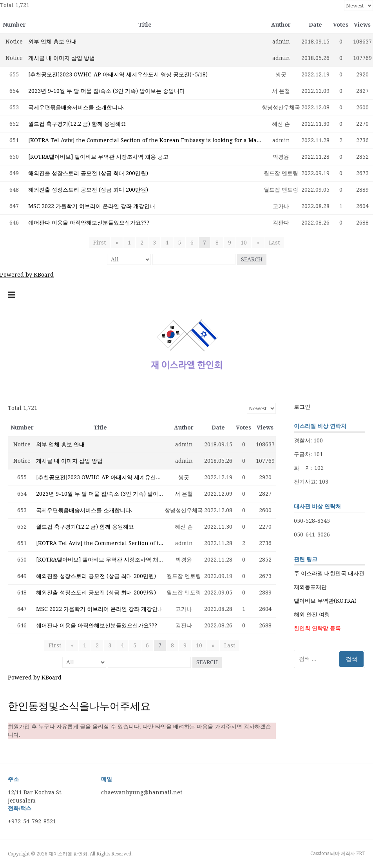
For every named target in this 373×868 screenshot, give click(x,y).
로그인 (302, 407)
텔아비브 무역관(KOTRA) (325, 601)
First (100, 243)
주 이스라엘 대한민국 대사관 (329, 573)
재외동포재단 (310, 587)
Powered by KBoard (27, 275)
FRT (361, 854)
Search (252, 259)
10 (244, 243)
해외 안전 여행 (312, 614)
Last (274, 243)
